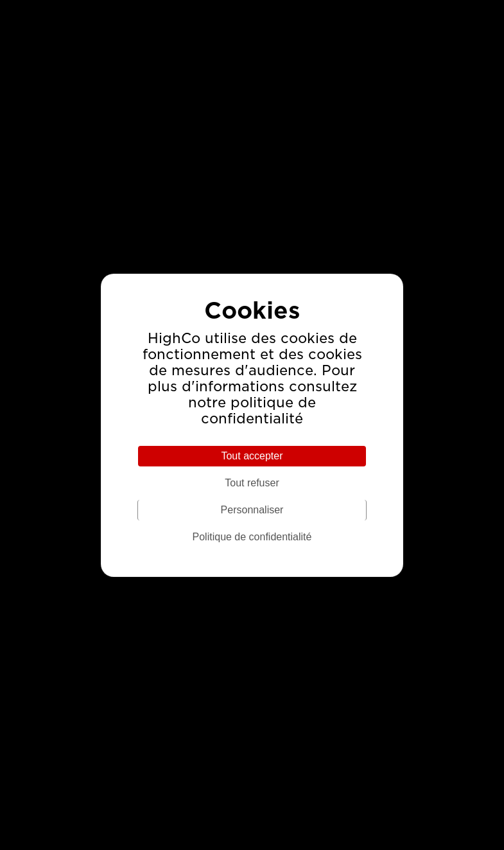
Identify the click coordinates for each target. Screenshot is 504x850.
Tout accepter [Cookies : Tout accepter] (252, 456)
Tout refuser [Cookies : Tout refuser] (252, 483)
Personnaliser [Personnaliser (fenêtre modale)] (252, 510)
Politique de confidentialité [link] (252, 537)
